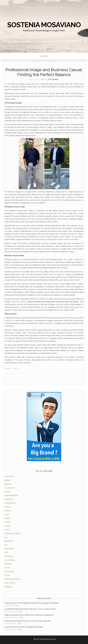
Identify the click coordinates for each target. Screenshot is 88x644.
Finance (8, 511)
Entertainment (10, 503)
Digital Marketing (11, 495)
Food (7, 514)
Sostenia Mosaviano (44, 25)
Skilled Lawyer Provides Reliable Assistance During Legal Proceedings (32, 603)
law (6, 537)
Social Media (10, 560)
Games (7, 518)
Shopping (9, 556)
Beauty (7, 480)
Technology (9, 571)
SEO (6, 552)
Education (9, 499)
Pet (6, 545)
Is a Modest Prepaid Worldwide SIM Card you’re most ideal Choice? (30, 609)
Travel (7, 575)
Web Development (12, 579)
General (8, 522)
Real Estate (9, 549)
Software (8, 564)
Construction (10, 488)
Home (7, 530)
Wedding (8, 587)
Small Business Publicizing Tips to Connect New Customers (28, 621)
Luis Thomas (53, 79)
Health (7, 526)
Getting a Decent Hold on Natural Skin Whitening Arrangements (29, 615)
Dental (7, 492)
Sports (7, 568)
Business (44, 56)
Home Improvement (13, 533)
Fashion (16, 368)
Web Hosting (10, 583)
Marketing (9, 541)
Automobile (9, 476)
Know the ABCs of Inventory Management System (24, 627)
